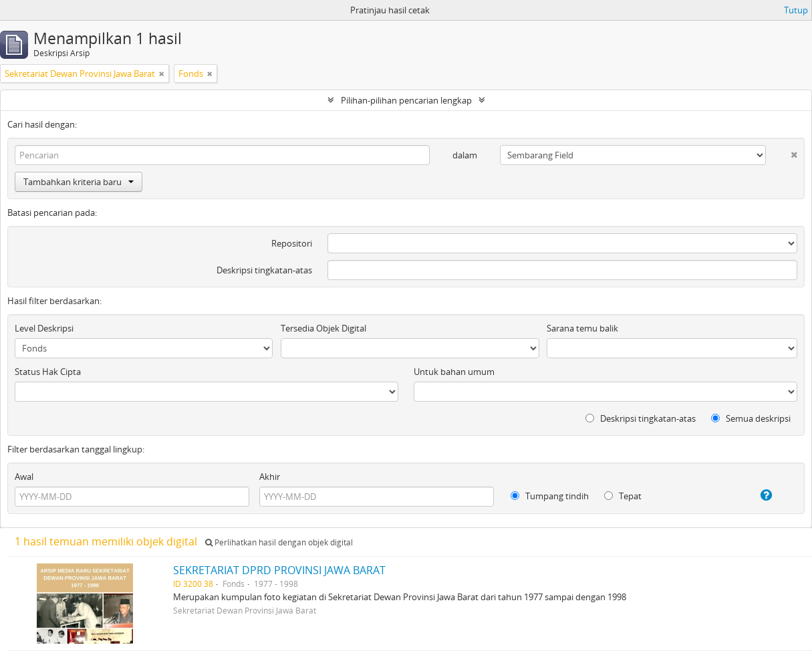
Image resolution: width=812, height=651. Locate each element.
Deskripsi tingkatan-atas (264, 270)
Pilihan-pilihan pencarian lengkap (406, 100)
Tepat (623, 496)
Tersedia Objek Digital (323, 328)
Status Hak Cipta (48, 372)
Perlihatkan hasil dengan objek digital (279, 542)
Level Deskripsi (44, 328)
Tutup (796, 10)
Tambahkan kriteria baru (79, 182)
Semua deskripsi (751, 418)
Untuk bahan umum (454, 372)
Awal (24, 477)
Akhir (270, 477)
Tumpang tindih (550, 496)
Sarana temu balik (582, 328)
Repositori (292, 243)
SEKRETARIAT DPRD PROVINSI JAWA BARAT (279, 570)
